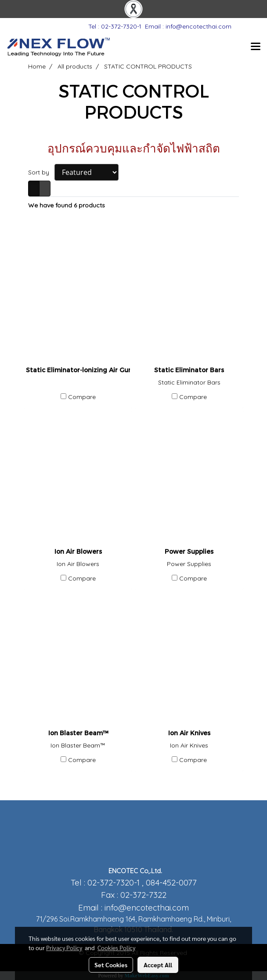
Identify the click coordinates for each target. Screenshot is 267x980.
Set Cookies (111, 965)
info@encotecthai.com (147, 907)
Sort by (41, 172)
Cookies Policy (116, 947)
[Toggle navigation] (256, 47)
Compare (82, 397)
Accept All (158, 965)
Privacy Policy (64, 947)
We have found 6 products (67, 205)
